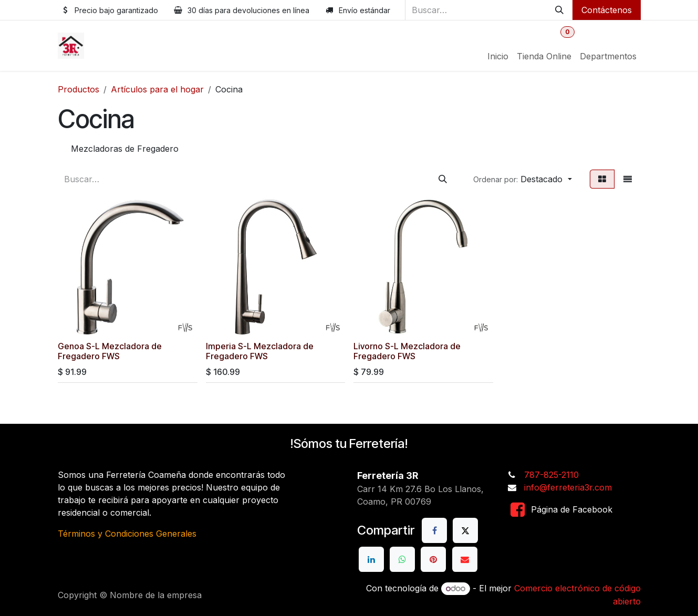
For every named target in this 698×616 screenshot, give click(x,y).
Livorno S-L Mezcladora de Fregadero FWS (407, 351)
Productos (79, 89)
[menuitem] (498, 56)
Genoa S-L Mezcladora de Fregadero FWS (110, 351)
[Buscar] (559, 10)
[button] (522, 179)
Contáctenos (607, 10)
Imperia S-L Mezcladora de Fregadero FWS (259, 351)
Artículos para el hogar (157, 89)
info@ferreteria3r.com (568, 487)
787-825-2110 (551, 475)
